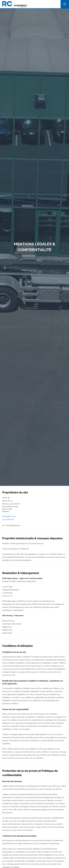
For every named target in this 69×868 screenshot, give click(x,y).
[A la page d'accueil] (15, 4)
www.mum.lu (7, 596)
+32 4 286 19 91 (8, 519)
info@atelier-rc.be (9, 516)
